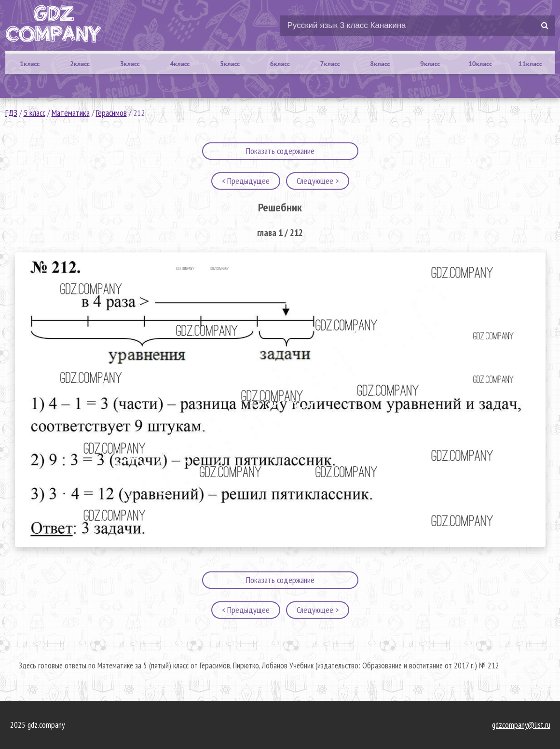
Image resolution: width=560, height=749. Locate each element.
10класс (480, 64)
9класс (430, 64)
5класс (230, 64)
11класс (530, 64)
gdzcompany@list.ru (521, 725)
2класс (80, 64)
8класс (380, 64)
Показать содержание (280, 151)
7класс (330, 64)
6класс (280, 64)
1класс (30, 64)
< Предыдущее (246, 181)
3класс (130, 64)
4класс (180, 64)
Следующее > (318, 181)
